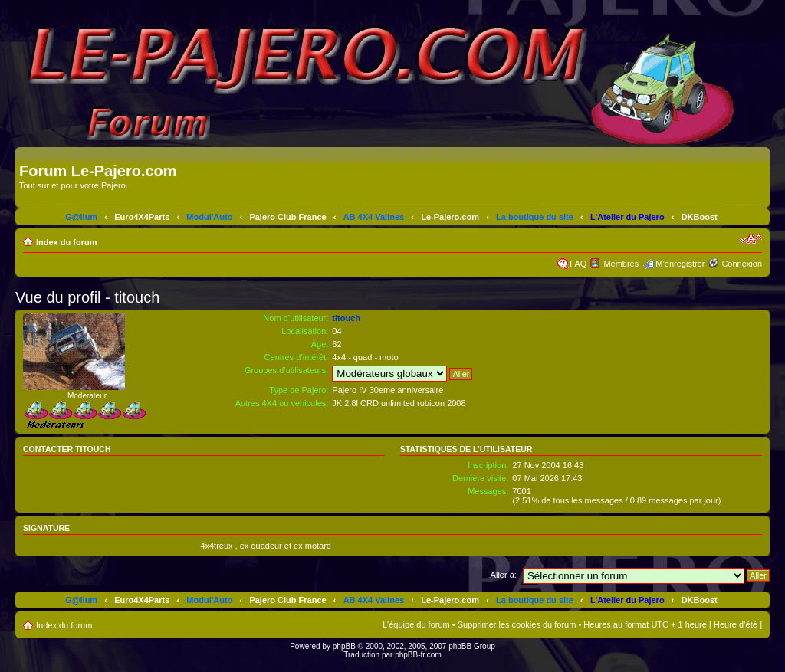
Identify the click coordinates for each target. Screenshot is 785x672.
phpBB (344, 646)
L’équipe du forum (416, 624)
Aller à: (504, 575)
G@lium (81, 217)
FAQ (578, 264)
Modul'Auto (209, 217)
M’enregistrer (680, 264)
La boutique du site (535, 217)
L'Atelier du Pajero (627, 217)
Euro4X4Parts (142, 217)
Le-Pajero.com (450, 217)
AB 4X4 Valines (374, 217)
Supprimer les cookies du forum (517, 624)
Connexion (742, 264)
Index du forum (66, 242)
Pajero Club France (287, 217)
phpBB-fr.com (418, 655)
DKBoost (700, 217)
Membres (621, 264)
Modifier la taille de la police (751, 239)
